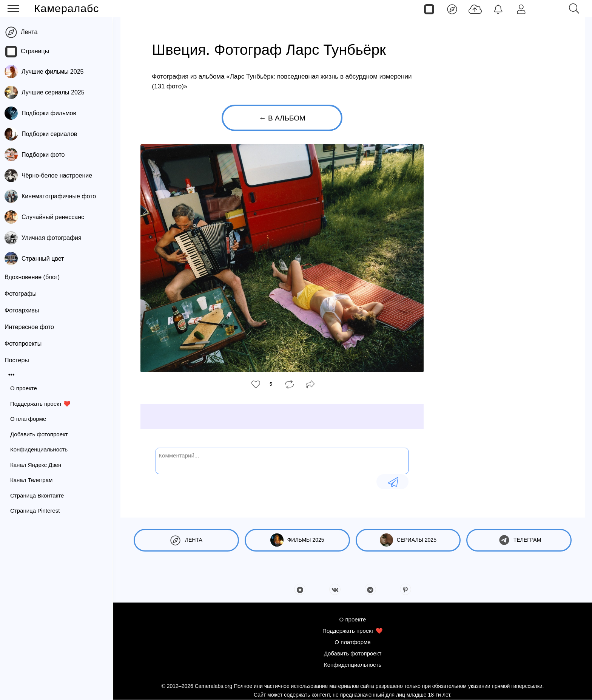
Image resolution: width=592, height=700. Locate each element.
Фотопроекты (24, 344)
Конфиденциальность (40, 449)
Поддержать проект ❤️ (42, 404)
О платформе (29, 419)
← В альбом (282, 118)
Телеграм (519, 540)
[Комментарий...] (282, 460)
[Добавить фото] (475, 9)
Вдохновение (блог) (33, 277)
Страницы (36, 51)
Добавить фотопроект (40, 434)
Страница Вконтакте (38, 495)
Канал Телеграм (32, 480)
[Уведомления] (498, 9)
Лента (30, 32)
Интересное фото (30, 327)
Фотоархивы (23, 310)
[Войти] (521, 9)
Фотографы (22, 294)
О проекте (25, 388)
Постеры (18, 360)
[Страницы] (429, 9)
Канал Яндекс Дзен (37, 465)
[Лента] (452, 9)
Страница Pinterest (36, 511)
